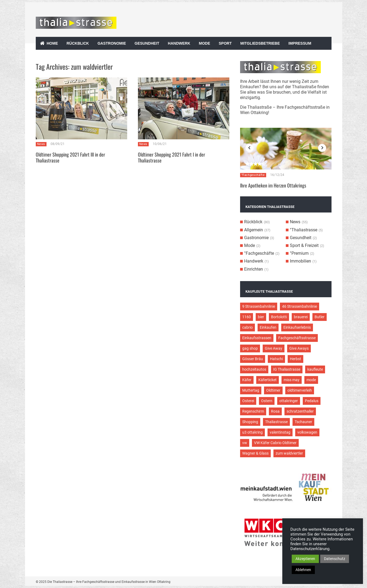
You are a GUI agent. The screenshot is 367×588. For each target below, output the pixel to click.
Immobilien (300, 261)
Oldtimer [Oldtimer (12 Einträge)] (273, 390)
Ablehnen (303, 570)
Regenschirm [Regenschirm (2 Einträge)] (253, 411)
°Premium (299, 253)
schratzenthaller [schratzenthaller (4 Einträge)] (300, 411)
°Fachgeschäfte (253, 175)
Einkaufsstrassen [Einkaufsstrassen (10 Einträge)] (257, 338)
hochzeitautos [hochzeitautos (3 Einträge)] (254, 369)
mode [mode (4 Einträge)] (311, 380)
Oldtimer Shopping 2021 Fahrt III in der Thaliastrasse (70, 157)
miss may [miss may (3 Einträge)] (292, 380)
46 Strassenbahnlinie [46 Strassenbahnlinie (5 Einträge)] (300, 306)
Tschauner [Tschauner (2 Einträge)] (303, 422)
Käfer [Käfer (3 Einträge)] (247, 380)
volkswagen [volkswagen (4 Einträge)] (307, 432)
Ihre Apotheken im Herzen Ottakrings (273, 185)
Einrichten (254, 269)
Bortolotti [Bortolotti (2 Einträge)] (279, 317)
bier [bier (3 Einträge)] (261, 317)
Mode (205, 43)
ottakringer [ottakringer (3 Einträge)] (289, 401)
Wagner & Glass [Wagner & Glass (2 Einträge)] (255, 453)
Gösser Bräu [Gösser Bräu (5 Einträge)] (253, 359)
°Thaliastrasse (304, 230)
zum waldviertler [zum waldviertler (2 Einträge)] (289, 453)
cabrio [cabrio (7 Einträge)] (247, 327)
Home (52, 43)
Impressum (300, 43)
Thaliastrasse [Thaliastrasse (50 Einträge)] (276, 422)
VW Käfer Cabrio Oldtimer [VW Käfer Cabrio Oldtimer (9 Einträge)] (275, 443)
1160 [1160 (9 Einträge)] (247, 317)
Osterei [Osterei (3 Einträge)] (248, 401)
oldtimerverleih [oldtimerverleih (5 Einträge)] (300, 390)
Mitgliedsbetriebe (260, 43)
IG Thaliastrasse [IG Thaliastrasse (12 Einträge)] (287, 369)
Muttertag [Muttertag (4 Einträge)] (251, 390)
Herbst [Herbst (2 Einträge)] (295, 359)
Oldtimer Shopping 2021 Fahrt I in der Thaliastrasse (172, 157)
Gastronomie (112, 43)
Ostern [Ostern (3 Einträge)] (267, 401)
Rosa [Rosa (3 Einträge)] (275, 411)
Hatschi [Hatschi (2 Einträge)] (276, 359)
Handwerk (179, 43)
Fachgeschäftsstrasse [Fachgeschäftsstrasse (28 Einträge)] (297, 338)
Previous (250, 148)
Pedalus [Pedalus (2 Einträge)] (312, 401)
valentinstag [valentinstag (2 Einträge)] (280, 432)
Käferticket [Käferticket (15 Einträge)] (268, 380)
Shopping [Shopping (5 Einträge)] (250, 422)
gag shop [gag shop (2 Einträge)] (250, 348)
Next (322, 148)
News (41, 144)
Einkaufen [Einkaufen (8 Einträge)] (268, 327)
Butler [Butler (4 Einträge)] (320, 317)
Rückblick (78, 43)
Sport (225, 43)
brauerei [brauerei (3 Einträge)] (301, 317)
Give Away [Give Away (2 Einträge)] (274, 348)
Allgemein (254, 230)
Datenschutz (335, 559)
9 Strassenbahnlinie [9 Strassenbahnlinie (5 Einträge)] (259, 306)
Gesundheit (147, 43)
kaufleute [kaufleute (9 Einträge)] (315, 369)
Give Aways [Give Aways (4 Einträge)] (299, 348)
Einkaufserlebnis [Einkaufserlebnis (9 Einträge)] (297, 327)
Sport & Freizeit (304, 245)
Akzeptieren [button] (305, 559)
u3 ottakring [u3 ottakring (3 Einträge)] (252, 432)
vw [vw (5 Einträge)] (245, 443)
